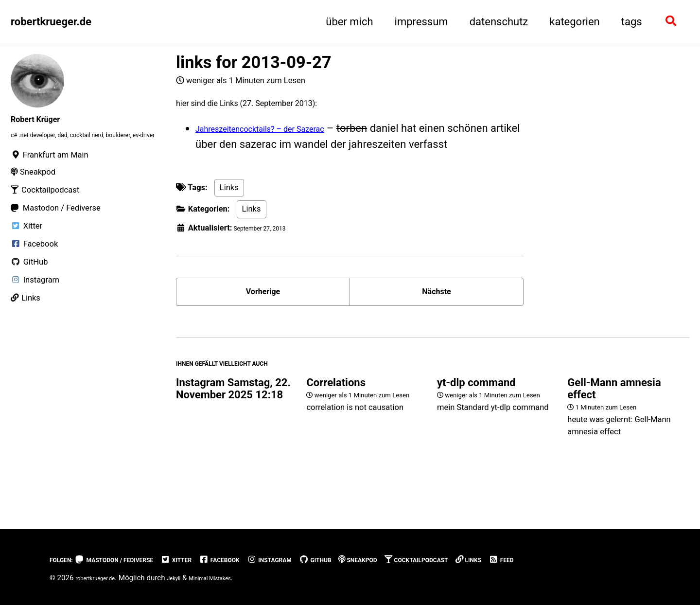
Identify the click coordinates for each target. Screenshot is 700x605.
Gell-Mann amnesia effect (614, 415)
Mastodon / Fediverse (136, 560)
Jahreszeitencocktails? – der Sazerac (284, 135)
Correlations (336, 409)
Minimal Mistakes (237, 578)
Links (229, 195)
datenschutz (498, 22)
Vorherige (263, 304)
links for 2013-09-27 (254, 62)
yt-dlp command (476, 409)
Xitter (214, 560)
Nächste (437, 304)
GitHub (386, 560)
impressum (420, 22)
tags (630, 22)
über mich (348, 22)
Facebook (267, 560)
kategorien (574, 22)
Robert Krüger (44, 118)
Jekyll (191, 578)
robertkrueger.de (51, 22)
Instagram (329, 560)
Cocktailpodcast (514, 560)
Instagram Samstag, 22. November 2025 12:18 (233, 415)
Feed (618, 560)
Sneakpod (439, 560)
